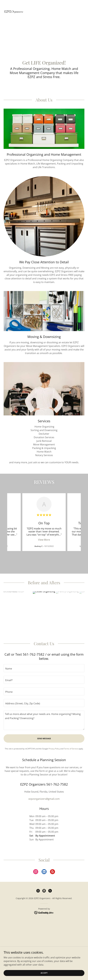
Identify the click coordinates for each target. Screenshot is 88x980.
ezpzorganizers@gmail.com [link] (44, 793)
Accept (44, 973)
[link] (14, 5)
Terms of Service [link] (71, 743)
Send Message (44, 733)
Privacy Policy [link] (54, 743)
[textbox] (44, 662)
